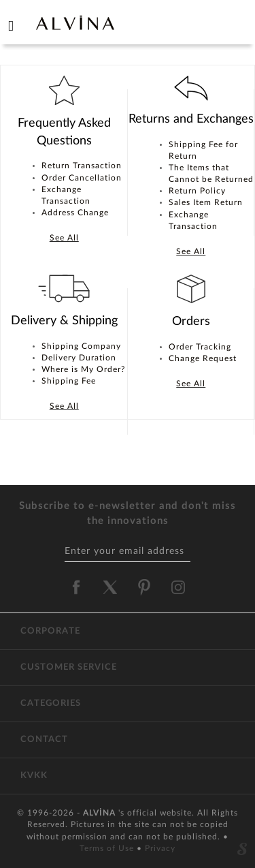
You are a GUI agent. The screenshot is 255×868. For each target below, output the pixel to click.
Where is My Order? (83, 369)
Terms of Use (108, 848)
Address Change (75, 213)
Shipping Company (81, 346)
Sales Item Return (206, 202)
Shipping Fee (69, 381)
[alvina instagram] (180, 587)
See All (64, 238)
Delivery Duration (79, 358)
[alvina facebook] (76, 587)
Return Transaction (82, 166)
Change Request (203, 358)
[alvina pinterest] (144, 587)
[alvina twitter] (110, 587)
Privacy (160, 848)
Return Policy (197, 191)
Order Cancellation (82, 178)
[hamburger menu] (11, 23)
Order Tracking (200, 347)
